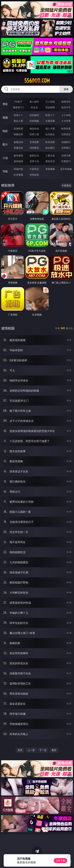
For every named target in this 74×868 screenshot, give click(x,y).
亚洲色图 (34, 142)
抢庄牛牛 (66, 107)
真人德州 (34, 102)
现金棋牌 (50, 107)
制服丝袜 (18, 134)
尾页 (54, 750)
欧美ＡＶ (50, 115)
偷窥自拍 (18, 142)
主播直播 (50, 121)
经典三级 (34, 134)
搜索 (66, 89)
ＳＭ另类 (66, 121)
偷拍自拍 (34, 129)
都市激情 (18, 155)
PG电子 (18, 102)
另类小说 (34, 161)
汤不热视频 (66, 169)
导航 (5, 171)
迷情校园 (18, 161)
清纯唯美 (34, 148)
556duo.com (37, 81)
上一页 (31, 750)
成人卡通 (50, 129)
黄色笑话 (50, 161)
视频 (5, 118)
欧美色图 (50, 142)
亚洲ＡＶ (18, 115)
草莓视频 (50, 169)
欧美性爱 (66, 129)
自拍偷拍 (34, 115)
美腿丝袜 (18, 148)
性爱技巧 (66, 161)
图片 (5, 144)
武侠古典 (66, 155)
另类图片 (66, 148)
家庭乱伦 (34, 155)
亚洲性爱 (18, 129)
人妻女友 (50, 155)
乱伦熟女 (50, 134)
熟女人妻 (18, 121)
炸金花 (34, 107)
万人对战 (50, 102)
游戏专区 (66, 102)
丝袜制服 (34, 121)
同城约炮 (18, 169)
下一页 (43, 750)
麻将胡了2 (18, 107)
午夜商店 (34, 169)
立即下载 (60, 861)
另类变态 (66, 134)
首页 (20, 750)
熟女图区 (50, 148)
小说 (5, 158)
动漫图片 (66, 142)
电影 (5, 131)
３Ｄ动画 (66, 115)
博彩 (5, 104)
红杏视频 (18, 175)
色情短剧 (34, 175)
